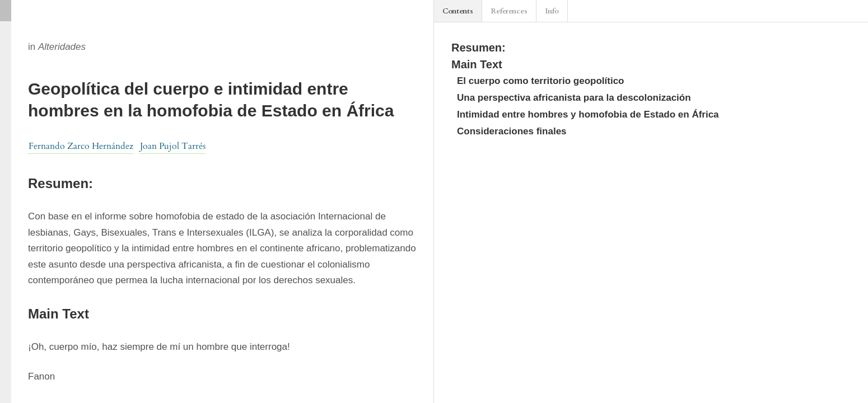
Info (552, 11)
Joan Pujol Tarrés (173, 146)
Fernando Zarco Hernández (81, 146)
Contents (458, 11)
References (509, 11)
